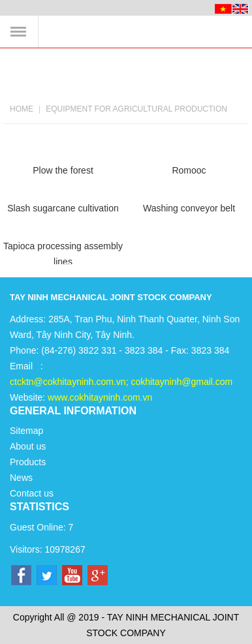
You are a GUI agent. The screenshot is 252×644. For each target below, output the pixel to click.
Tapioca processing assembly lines (63, 253)
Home (22, 109)
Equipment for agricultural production (136, 109)
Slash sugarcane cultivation (63, 208)
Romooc (189, 170)
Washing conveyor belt (189, 208)
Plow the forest (63, 170)
